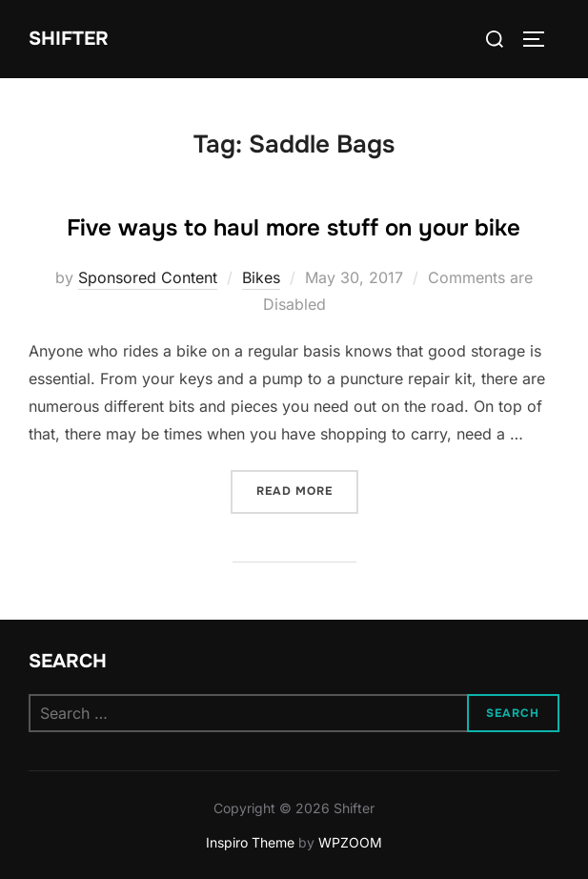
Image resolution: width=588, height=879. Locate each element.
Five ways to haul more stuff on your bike (294, 228)
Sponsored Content (148, 277)
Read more (307, 490)
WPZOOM (350, 842)
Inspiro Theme (250, 842)
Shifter (69, 39)
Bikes (261, 277)
